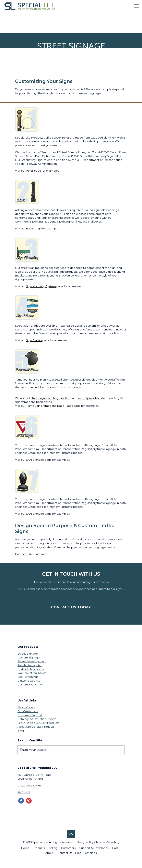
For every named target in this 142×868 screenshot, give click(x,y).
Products (39, 848)
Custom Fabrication (31, 684)
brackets (65, 398)
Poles (30, 171)
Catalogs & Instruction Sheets (37, 719)
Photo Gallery (26, 707)
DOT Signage (35, 460)
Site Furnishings (28, 677)
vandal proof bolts (90, 398)
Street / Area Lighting (32, 661)
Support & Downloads (94, 848)
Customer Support (30, 715)
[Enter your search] (71, 750)
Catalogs (91, 853)
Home (25, 848)
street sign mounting (45, 398)
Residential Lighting (30, 665)
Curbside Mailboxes (31, 669)
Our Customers (28, 711)
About (50, 853)
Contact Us (22, 554)
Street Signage (28, 654)
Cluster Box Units (29, 681)
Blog (21, 730)
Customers (69, 848)
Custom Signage (29, 657)
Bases (30, 228)
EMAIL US (24, 792)
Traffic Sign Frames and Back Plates (49, 406)
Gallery (53, 848)
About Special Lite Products (36, 727)
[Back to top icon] (71, 834)
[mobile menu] (137, 6)
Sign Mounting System (41, 286)
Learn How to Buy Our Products (38, 723)
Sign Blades (34, 340)
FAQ (115, 848)
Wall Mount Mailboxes (32, 673)
